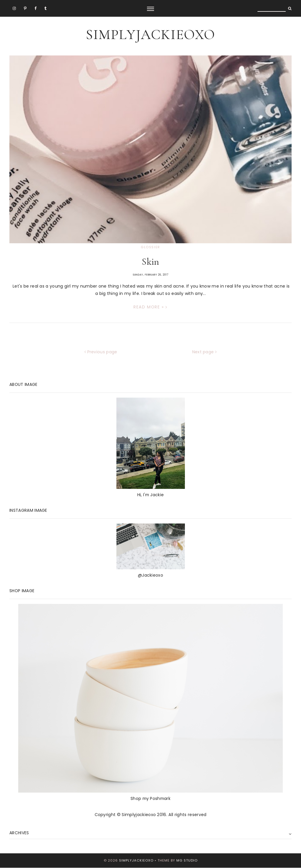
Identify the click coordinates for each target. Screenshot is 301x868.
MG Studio (187, 860)
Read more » (150, 307)
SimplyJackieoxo (150, 35)
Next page (205, 352)
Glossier (150, 247)
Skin (150, 262)
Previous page (101, 352)
